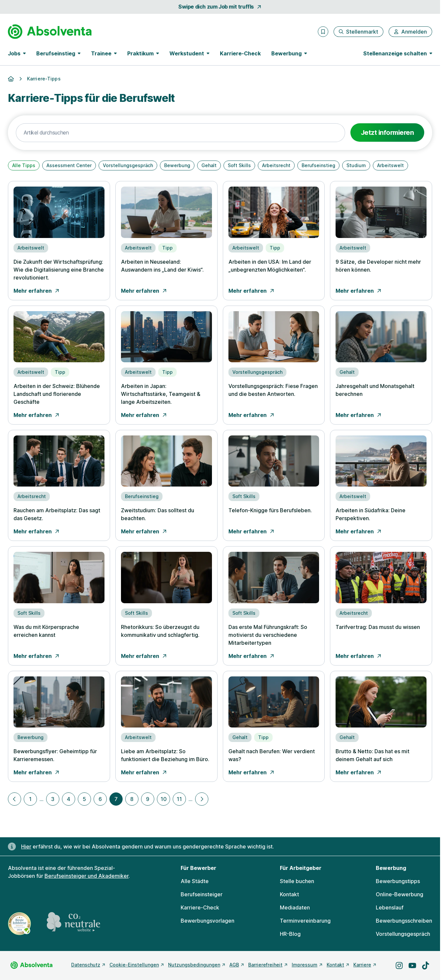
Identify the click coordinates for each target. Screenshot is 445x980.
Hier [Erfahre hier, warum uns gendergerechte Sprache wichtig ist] (26, 846)
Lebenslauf (390, 907)
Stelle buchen (297, 881)
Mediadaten (295, 907)
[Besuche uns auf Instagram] (399, 965)
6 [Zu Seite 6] (100, 799)
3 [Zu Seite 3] (53, 799)
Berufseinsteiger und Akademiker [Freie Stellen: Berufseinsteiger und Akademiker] (87, 876)
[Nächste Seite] (202, 799)
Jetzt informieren (387, 133)
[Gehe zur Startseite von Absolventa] (50, 32)
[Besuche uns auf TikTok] (426, 965)
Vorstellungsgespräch (403, 934)
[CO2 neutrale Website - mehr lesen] (74, 924)
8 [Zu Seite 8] (132, 799)
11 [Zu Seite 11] (179, 799)
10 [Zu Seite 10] (164, 799)
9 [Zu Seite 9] (148, 799)
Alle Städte (195, 881)
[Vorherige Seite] (15, 799)
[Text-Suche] (180, 133)
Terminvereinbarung (305, 921)
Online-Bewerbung (400, 894)
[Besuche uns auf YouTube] (412, 965)
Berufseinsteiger (202, 894)
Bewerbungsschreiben (404, 921)
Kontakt (289, 894)
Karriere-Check (240, 53)
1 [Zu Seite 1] (30, 799)
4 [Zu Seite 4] (69, 799)
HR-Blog (290, 934)
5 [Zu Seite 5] (84, 799)
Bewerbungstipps (398, 881)
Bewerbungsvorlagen (208, 921)
